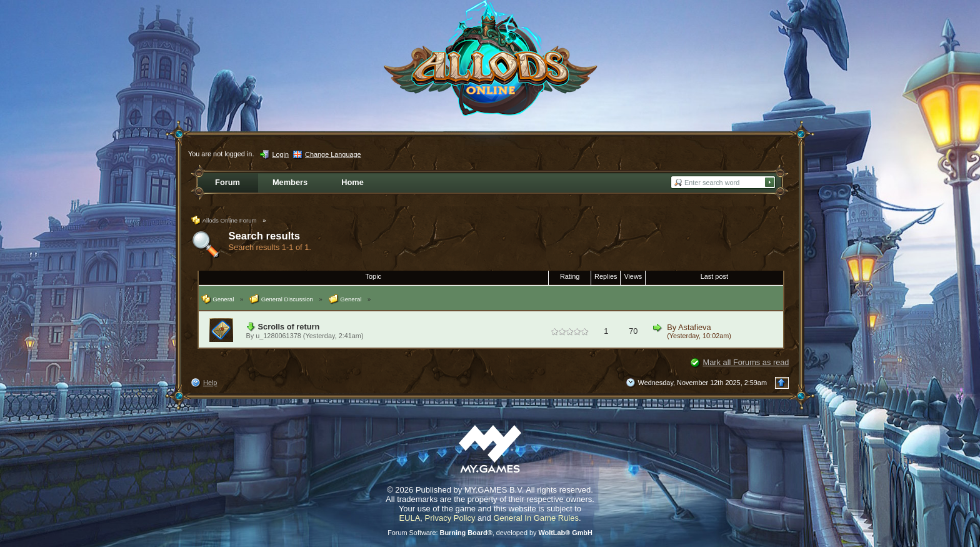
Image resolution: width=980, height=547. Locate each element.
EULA (409, 518)
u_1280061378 (278, 336)
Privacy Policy (450, 518)
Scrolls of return (289, 327)
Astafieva (695, 327)
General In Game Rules (536, 518)
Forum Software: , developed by (490, 533)
